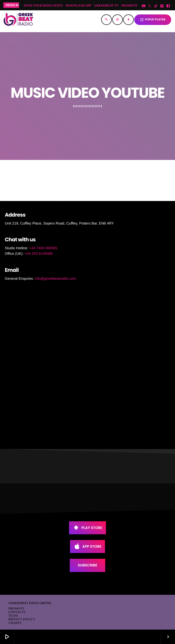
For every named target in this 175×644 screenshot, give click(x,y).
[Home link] (18, 20)
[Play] (128, 20)
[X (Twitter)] (150, 6)
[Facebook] (168, 6)
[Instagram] (162, 6)
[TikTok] (156, 6)
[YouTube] (144, 6)
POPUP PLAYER (153, 20)
